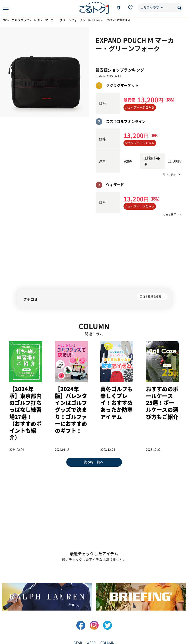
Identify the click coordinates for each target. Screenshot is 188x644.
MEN (37, 20)
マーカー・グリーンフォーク (64, 20)
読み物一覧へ (94, 462)
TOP (4, 20)
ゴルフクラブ (21, 20)
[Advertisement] (138, 251)
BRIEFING (95, 20)
